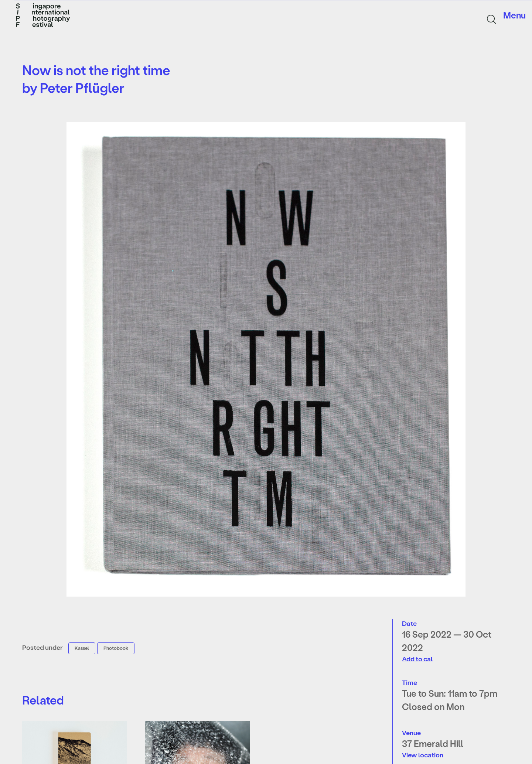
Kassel (82, 648)
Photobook (116, 648)
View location (423, 755)
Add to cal (417, 659)
